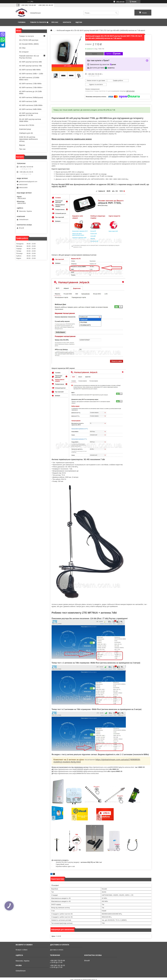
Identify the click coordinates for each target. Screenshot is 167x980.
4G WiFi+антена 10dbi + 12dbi (31, 74)
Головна (22, 22)
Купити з (113, 54)
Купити (95, 54)
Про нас (55, 22)
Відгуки (79, 22)
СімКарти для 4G (26, 133)
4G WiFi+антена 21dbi (28, 101)
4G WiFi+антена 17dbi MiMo (30, 84)
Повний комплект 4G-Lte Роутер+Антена (29, 57)
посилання (90, 756)
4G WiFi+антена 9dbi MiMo (30, 70)
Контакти (67, 22)
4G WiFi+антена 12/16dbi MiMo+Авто (29, 79)
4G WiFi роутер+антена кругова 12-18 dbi (29, 114)
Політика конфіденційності (97, 978)
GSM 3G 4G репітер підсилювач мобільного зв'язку (28, 139)
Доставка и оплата (57, 946)
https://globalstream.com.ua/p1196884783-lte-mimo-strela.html (76, 770)
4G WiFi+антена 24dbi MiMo (30, 109)
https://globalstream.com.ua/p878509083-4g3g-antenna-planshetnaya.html (80, 767)
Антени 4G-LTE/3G (27, 125)
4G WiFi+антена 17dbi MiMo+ (31, 87)
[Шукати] (116, 13)
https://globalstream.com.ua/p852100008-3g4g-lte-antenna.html (111, 763)
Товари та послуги (38, 22)
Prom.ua (94, 976)
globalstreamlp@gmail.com (28, 182)
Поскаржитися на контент (79, 978)
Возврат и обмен (22, 946)
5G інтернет (24, 52)
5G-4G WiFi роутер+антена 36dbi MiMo (30, 120)
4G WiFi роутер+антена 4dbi (30, 62)
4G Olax (22, 48)
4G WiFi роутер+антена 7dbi (30, 66)
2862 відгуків (120, 2)
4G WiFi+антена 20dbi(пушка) (31, 97)
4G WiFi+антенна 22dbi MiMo (31, 105)
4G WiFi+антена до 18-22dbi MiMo (30, 92)
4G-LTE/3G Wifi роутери (29, 40)
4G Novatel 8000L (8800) (29, 44)
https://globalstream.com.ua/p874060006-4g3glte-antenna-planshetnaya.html (81, 765)
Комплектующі (25, 129)
